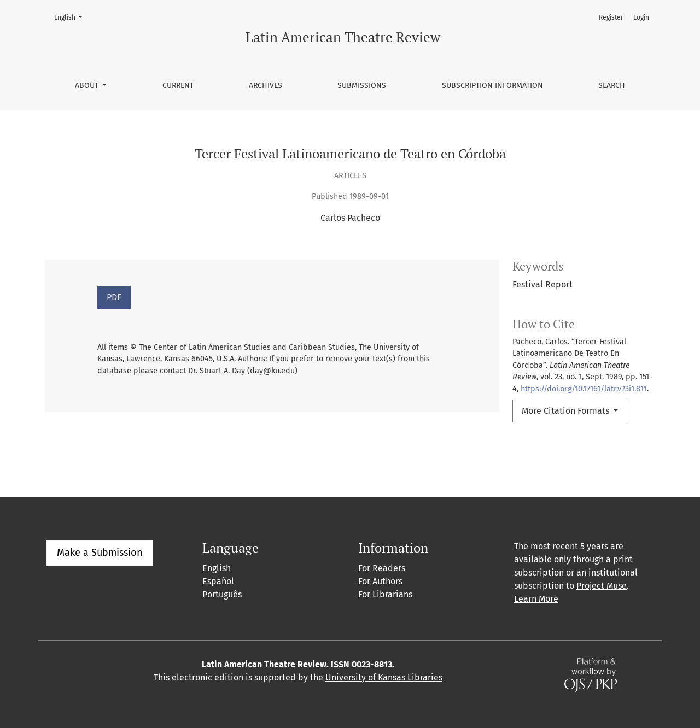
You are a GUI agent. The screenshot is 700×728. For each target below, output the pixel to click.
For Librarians (385, 594)
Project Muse (602, 586)
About (88, 86)
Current (178, 86)
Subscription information (492, 86)
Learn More (536, 599)
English (71, 17)
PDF (114, 297)
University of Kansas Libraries (384, 677)
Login (641, 17)
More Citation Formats (567, 411)
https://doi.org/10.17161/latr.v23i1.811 (584, 389)
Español (218, 581)
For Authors (380, 581)
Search (612, 86)
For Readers (382, 568)
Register (611, 17)
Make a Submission (100, 553)
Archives (266, 86)
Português (222, 594)
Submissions (362, 86)
